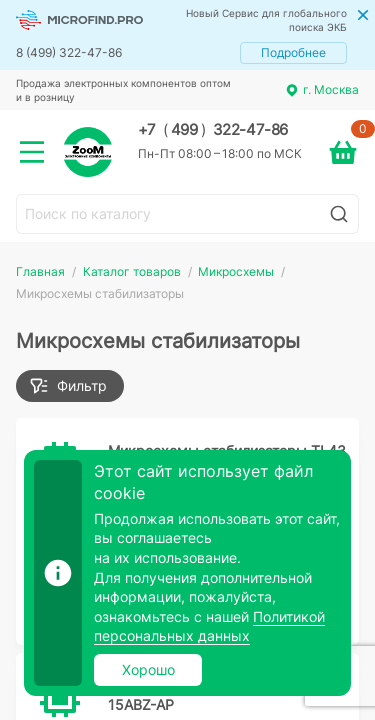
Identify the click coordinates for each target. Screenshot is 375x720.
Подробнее (293, 52)
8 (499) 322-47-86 (69, 52)
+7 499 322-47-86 (213, 130)
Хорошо (148, 669)
